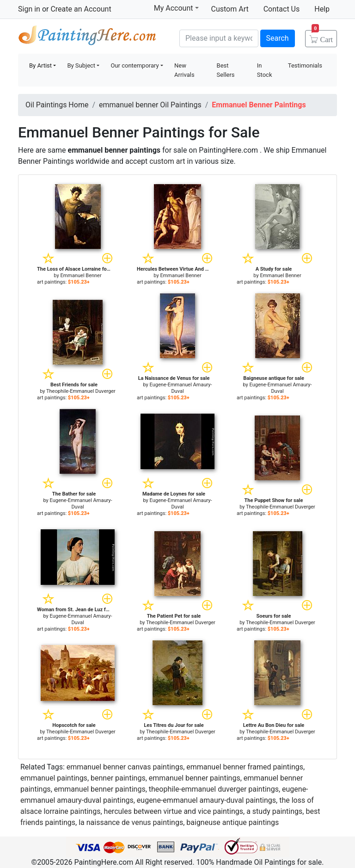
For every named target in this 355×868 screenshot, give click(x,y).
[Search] (219, 38)
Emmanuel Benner (81, 276)
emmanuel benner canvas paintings (125, 767)
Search (278, 38)
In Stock (265, 70)
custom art (167, 161)
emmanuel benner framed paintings (245, 767)
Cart (322, 37)
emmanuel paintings (54, 778)
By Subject (81, 65)
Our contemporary (135, 65)
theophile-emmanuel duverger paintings (214, 789)
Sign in (29, 9)
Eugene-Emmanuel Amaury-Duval (181, 388)
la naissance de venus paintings (131, 822)
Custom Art (230, 9)
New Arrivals (184, 70)
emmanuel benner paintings (195, 778)
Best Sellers (226, 70)
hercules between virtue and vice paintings (174, 811)
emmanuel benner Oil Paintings (150, 105)
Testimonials (305, 65)
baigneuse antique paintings (233, 822)
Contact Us (282, 9)
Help (322, 9)
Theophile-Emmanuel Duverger (81, 391)
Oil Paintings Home (57, 105)
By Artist (40, 65)
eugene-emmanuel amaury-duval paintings (206, 800)
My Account (176, 8)
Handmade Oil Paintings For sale (87, 37)
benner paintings (118, 778)
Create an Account (81, 9)
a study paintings (274, 811)
